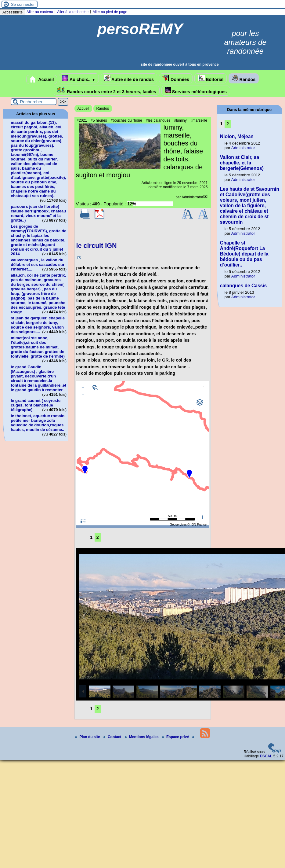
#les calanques (158, 120)
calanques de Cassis (243, 286)
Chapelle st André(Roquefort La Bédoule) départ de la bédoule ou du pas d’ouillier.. (244, 254)
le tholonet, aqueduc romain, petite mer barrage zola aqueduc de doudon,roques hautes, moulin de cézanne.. (38, 423)
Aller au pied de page (110, 12)
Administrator (192, 197)
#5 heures (99, 120)
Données (176, 78)
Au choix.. (79, 78)
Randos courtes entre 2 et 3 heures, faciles (107, 91)
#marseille (199, 120)
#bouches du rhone (126, 120)
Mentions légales (142, 737)
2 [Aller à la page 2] (98, 537)
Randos (244, 78)
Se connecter (23, 4)
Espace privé (176, 737)
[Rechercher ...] (34, 102)
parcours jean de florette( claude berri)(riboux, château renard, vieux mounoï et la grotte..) (38, 213)
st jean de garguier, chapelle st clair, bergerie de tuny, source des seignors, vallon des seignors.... (38, 325)
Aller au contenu (40, 12)
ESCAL (266, 756)
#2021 (82, 120)
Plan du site (88, 737)
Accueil (42, 79)
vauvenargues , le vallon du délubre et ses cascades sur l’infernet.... (38, 265)
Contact (113, 737)
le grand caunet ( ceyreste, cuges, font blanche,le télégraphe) (36, 405)
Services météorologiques (196, 91)
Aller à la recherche (73, 12)
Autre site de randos (129, 78)
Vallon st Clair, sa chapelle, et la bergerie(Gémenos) (242, 163)
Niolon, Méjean (237, 136)
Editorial (211, 78)
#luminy (180, 120)
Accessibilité (13, 12)
